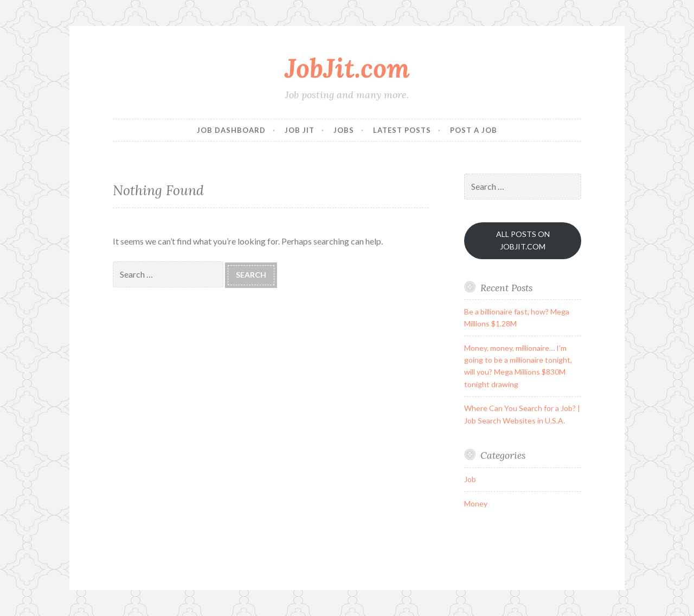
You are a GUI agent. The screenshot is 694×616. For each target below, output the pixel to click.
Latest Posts (402, 130)
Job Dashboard (231, 130)
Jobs (344, 130)
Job (470, 479)
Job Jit (300, 130)
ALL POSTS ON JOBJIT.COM (523, 240)
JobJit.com (347, 68)
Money (476, 503)
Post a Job (474, 130)
